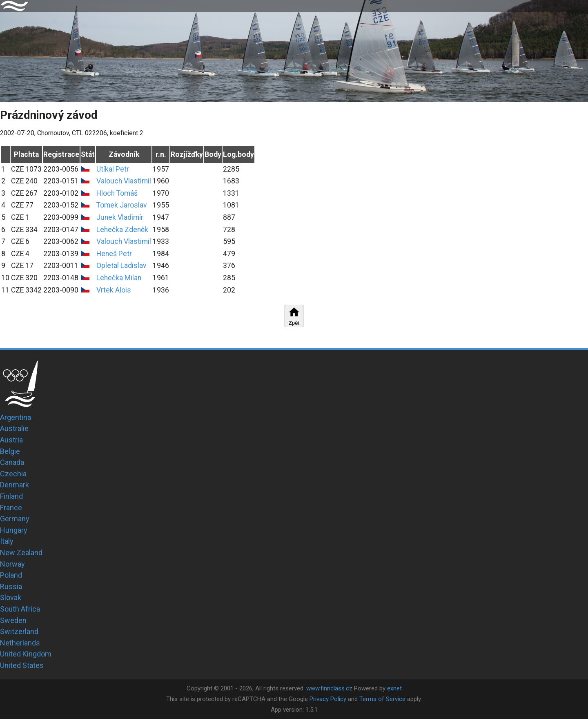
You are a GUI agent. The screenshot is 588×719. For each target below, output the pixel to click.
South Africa (20, 609)
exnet (394, 688)
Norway (12, 564)
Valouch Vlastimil (124, 181)
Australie (14, 428)
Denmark (14, 485)
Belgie (10, 451)
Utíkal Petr (113, 169)
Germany (15, 519)
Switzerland (19, 631)
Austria (11, 440)
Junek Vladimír (120, 217)
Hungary (14, 530)
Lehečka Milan (119, 278)
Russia (11, 586)
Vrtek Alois (114, 290)
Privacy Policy (328, 699)
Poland (11, 575)
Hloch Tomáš (117, 193)
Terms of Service (382, 699)
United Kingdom (26, 654)
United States (22, 665)
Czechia (13, 474)
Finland (11, 496)
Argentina (16, 417)
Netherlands (20, 643)
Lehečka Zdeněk (122, 230)
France (11, 508)
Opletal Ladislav (121, 266)
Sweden (13, 620)
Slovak (11, 597)
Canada (12, 462)
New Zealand (21, 553)
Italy (7, 541)
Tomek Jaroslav (122, 205)
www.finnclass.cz (329, 688)
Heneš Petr (114, 254)
